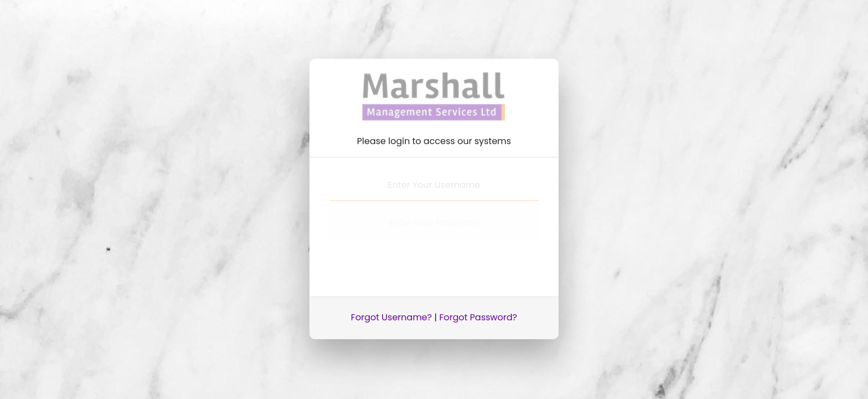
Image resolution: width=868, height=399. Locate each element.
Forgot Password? (478, 314)
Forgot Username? (391, 314)
